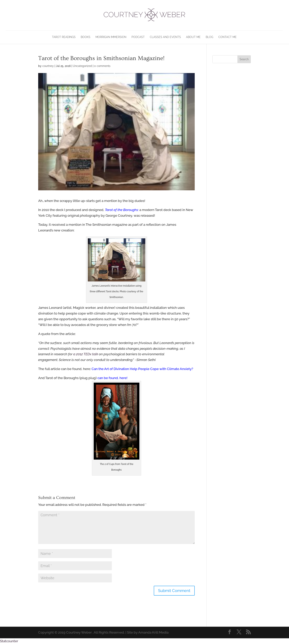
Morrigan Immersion (111, 37)
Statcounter (9, 641)
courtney (48, 66)
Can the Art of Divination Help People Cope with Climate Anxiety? (142, 369)
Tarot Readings (64, 37)
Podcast (138, 37)
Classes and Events (165, 37)
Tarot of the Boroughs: (122, 210)
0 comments (102, 66)
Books (86, 37)
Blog (209, 37)
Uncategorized (82, 66)
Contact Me (227, 37)
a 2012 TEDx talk (86, 354)
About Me (193, 37)
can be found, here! (113, 378)
